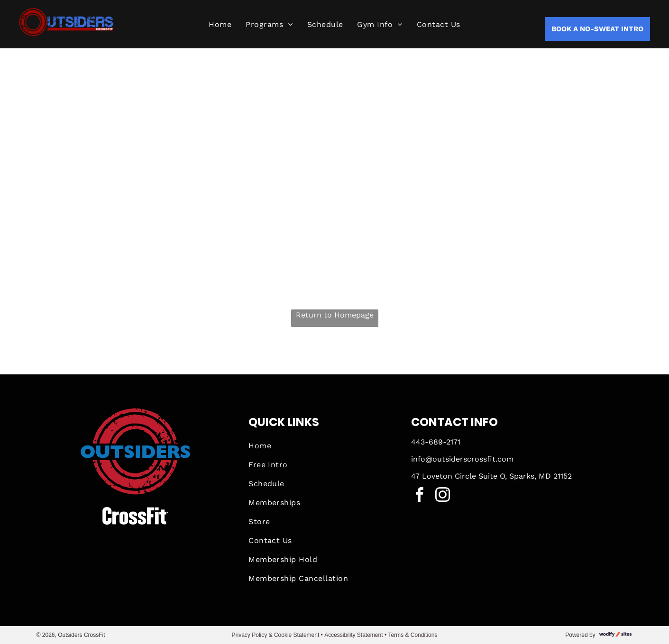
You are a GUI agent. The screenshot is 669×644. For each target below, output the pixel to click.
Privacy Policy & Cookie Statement (276, 635)
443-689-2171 (436, 442)
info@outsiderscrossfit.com (462, 459)
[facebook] (420, 496)
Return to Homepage (335, 315)
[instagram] (443, 496)
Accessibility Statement (353, 635)
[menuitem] (220, 25)
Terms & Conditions (412, 635)
